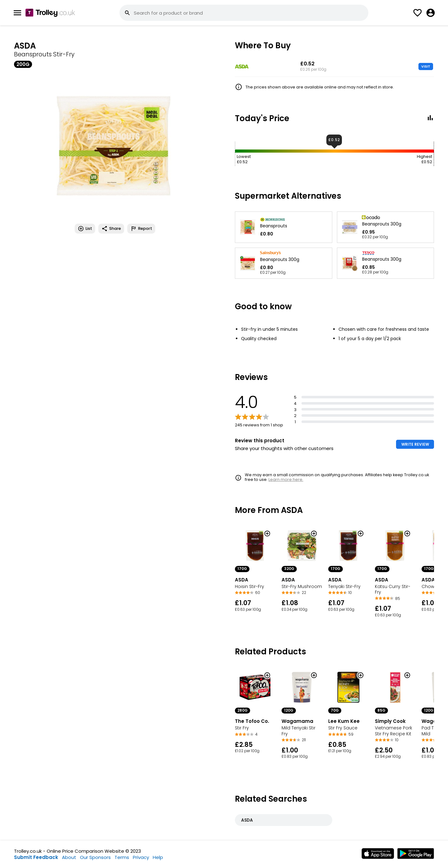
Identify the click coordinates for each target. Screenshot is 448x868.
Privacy (141, 857)
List (85, 229)
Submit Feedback (36, 857)
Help (158, 857)
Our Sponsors (95, 857)
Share (111, 229)
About (69, 857)
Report (141, 229)
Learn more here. (286, 479)
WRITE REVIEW (415, 444)
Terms (122, 857)
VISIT (426, 66)
